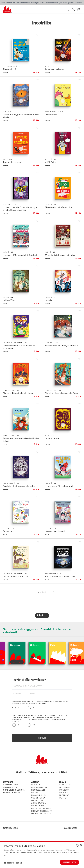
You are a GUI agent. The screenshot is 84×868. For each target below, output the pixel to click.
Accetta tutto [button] (69, 862)
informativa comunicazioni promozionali (39, 803)
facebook (64, 790)
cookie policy (38, 798)
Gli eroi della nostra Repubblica (58, 207)
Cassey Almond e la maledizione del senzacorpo (19, 347)
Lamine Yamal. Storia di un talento (59, 486)
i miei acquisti (10, 788)
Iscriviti (42, 738)
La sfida (48, 300)
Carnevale (23, 645)
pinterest (64, 795)
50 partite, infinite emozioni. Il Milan (60, 255)
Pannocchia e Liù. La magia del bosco (61, 345)
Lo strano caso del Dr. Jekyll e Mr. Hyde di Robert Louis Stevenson (20, 209)
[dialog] (42, 855)
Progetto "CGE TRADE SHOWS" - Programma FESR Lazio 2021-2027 (42, 811)
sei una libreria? (11, 793)
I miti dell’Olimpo (10, 300)
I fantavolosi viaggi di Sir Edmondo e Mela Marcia (21, 116)
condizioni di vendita (14, 790)
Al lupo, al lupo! (9, 69)
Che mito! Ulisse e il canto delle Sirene (62, 393)
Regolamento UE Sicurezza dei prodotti (39, 790)
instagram (64, 788)
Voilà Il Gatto (50, 162)
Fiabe (61, 645)
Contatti (36, 785)
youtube (63, 793)
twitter (63, 798)
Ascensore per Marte (54, 69)
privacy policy (39, 795)
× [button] (81, 845)
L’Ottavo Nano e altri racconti (15, 576)
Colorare (42, 645)
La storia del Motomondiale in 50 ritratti (20, 255)
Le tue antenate (52, 438)
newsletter (65, 785)
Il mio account (11, 785)
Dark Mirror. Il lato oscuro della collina (19, 486)
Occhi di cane (51, 114)
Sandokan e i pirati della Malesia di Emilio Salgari (21, 440)
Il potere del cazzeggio (13, 162)
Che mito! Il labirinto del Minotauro (18, 393)
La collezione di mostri (55, 531)
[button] (13, 863)
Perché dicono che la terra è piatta (60, 576)
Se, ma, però (8, 531)
